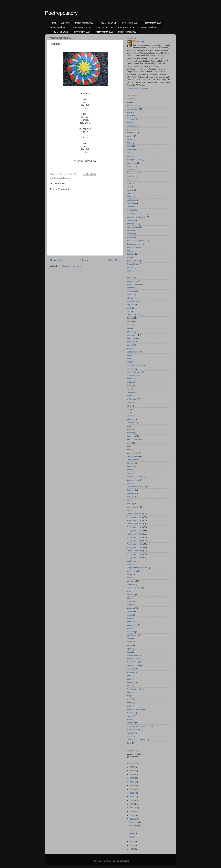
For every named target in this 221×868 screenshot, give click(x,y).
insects (130, 402)
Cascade (130, 176)
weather (130, 723)
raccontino (131, 584)
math (129, 429)
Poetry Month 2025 (104, 32)
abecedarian (132, 106)
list (128, 412)
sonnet (130, 642)
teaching (67, 178)
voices (129, 716)
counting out (132, 224)
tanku (129, 679)
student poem (132, 659)
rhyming (130, 595)
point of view (132, 561)
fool (128, 328)
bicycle (130, 143)
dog (128, 257)
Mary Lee (140, 41)
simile (129, 628)
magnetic (131, 419)
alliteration (131, 116)
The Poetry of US (134, 689)
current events (133, 227)
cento (129, 183)
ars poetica (131, 129)
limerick (130, 409)
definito (130, 237)
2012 (132, 819)
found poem (132, 338)
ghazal (130, 348)
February (131, 311)
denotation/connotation (136, 241)
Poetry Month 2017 (59, 27)
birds (129, 146)
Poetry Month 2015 (130, 23)
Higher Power (132, 375)
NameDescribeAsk (135, 460)
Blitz (129, 153)
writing (129, 736)
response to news (134, 588)
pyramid (130, 578)
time (129, 692)
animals (130, 123)
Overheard (131, 490)
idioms (129, 396)
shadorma (131, 622)
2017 (132, 800)
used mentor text (134, 709)
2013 (132, 815)
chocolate (131, 203)
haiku (129, 358)
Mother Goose (133, 456)
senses (130, 615)
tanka (129, 676)
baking (130, 139)
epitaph (130, 295)
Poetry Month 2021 (150, 27)
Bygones (130, 170)
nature (129, 466)
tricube (130, 703)
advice (129, 112)
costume (130, 220)
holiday (130, 382)
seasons (130, 608)
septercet (131, 618)
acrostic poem (133, 109)
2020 (132, 789)
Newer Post (57, 260)
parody (130, 500)
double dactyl (132, 261)
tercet (129, 686)
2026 (132, 767)
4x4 (128, 102)
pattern (130, 504)
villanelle (130, 713)
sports (129, 645)
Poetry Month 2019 (104, 27)
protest (130, 574)
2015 (132, 808)
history (130, 379)
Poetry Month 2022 (59, 32)
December (134, 822)
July (131, 829)
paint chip (131, 493)
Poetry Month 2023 (82, 32)
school (59, 178)
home (129, 386)
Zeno (129, 743)
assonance (131, 133)
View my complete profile (137, 89)
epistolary (131, 291)
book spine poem (134, 160)
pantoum (130, 497)
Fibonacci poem (133, 315)
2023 (132, 778)
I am (129, 389)
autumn (130, 136)
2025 (132, 771)
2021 (132, 786)
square (130, 649)
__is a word (132, 99)
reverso (130, 591)
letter (129, 406)
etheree (130, 298)
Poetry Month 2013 (84, 23)
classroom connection (136, 214)
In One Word (132, 399)
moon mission (133, 453)
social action (132, 635)
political (130, 564)
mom (129, 443)
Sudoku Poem (133, 662)
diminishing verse (134, 244)
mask (129, 426)
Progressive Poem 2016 (137, 568)
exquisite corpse (134, 301)
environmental (133, 284)
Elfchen (130, 274)
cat (128, 180)
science (130, 605)
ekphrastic (131, 271)
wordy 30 (131, 733)
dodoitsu (130, 254)
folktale (130, 321)
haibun (130, 355)
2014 (132, 811)
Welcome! (66, 23)
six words (131, 632)
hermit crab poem (134, 372)
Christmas (131, 207)
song (129, 638)
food (129, 325)
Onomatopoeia (133, 480)
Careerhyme (132, 173)
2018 (132, 797)
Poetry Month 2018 (82, 27)
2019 (132, 793)
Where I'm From (133, 730)
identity (130, 392)
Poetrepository (61, 13)
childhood (131, 200)
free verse (131, 342)
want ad (130, 719)
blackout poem (133, 149)
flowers (130, 318)
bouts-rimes (132, 163)
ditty (128, 251)
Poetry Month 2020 (127, 27)
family (129, 308)
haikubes (131, 362)
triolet (129, 706)
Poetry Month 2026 (127, 32)
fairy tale (130, 305)
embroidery (132, 278)
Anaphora (131, 119)
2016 (132, 804)
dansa (129, 230)
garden (130, 345)
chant (129, 193)
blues (129, 156)
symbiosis (131, 672)
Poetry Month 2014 (107, 23)
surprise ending (133, 665)
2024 (132, 774)
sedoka (130, 612)
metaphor (131, 436)
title (128, 696)
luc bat (130, 416)
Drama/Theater (133, 264)
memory (130, 433)
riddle (129, 598)
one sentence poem (135, 477)
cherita (130, 197)
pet (128, 510)
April (131, 833)
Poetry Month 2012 (135, 514)
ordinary (130, 483)
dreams (130, 267)
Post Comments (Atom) (71, 266)
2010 (132, 845)
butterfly (130, 166)
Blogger (126, 861)
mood (129, 446)
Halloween (131, 369)
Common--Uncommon (136, 217)
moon (129, 450)
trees (129, 699)
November (134, 826)
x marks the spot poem (136, 740)
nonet (129, 470)
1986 (132, 849)
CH (128, 187)
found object (132, 335)
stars (129, 652)
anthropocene (133, 126)
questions (131, 581)
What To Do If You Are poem (139, 726)
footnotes (131, 332)
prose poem (132, 571)
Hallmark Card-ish (134, 365)
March (132, 837)
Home (53, 23)
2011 (132, 842)
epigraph (130, 288)
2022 (132, 782)
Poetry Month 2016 (152, 23)
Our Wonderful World (136, 487)
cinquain (130, 210)
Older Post (114, 260)
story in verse (132, 655)
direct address (133, 247)
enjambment (132, 281)
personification (133, 507)
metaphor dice (133, 439)
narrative (130, 463)
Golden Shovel (133, 352)
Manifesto (131, 423)
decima (130, 234)
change (130, 190)
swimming (131, 669)
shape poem (132, 625)
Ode (129, 473)
